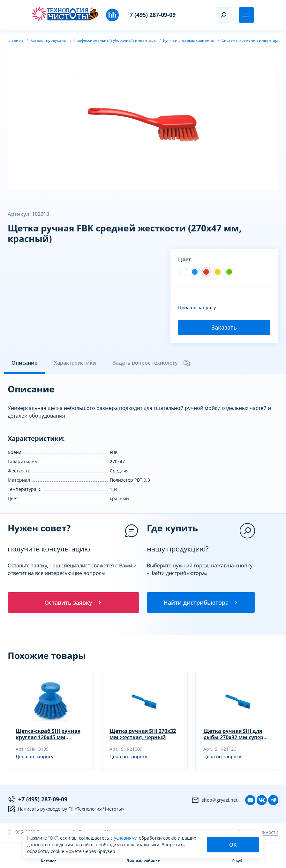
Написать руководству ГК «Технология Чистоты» (66, 809)
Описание (24, 363)
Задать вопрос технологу (152, 363)
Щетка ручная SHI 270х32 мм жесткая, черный (143, 734)
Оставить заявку (73, 602)
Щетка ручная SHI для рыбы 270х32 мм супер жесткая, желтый (233, 734)
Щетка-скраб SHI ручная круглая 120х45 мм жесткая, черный (48, 734)
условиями (126, 838)
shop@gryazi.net (214, 800)
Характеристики (75, 363)
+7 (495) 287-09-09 (151, 15)
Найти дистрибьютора (201, 602)
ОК (233, 845)
